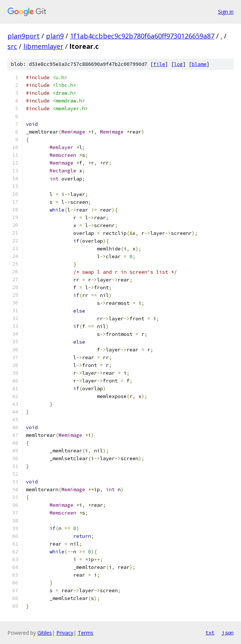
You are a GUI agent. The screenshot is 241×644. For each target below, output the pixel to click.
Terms (86, 633)
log (178, 64)
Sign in (226, 12)
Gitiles (45, 633)
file (159, 64)
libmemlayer (43, 46)
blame (199, 64)
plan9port (24, 36)
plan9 (55, 36)
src (12, 46)
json (228, 633)
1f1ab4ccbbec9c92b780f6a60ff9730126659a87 (142, 36)
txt (210, 633)
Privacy (65, 633)
